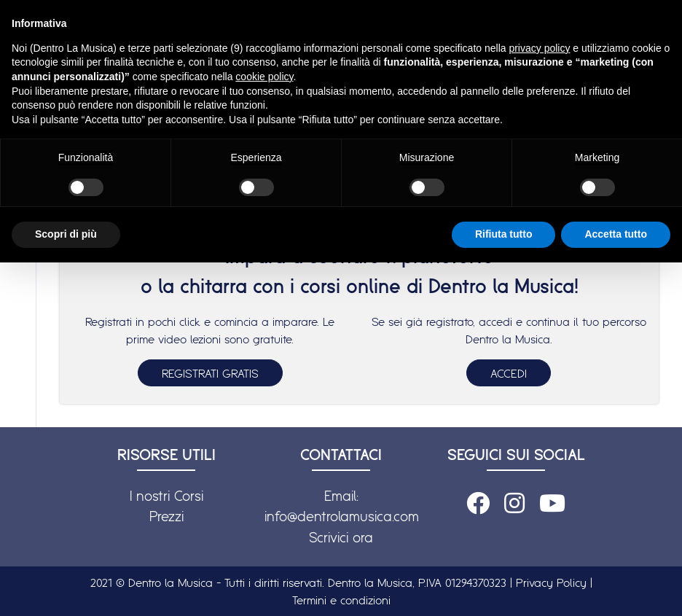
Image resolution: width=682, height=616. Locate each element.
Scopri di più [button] (66, 234)
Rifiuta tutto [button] (504, 234)
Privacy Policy (551, 582)
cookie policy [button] (264, 77)
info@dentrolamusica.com (342, 516)
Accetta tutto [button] (616, 234)
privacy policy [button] (539, 48)
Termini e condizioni (341, 600)
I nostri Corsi (166, 496)
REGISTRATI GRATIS (210, 373)
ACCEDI (509, 373)
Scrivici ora (341, 537)
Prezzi (166, 516)
